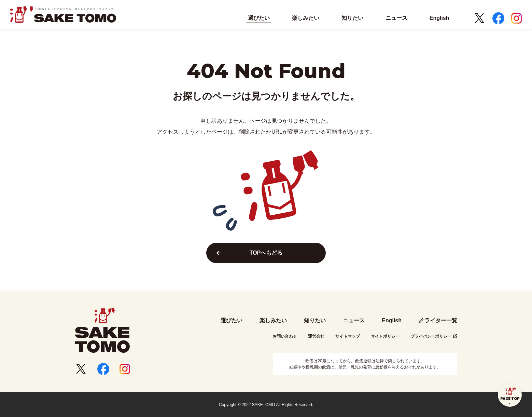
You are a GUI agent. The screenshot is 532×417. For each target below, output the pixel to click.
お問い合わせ (285, 336)
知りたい (315, 320)
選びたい (232, 320)
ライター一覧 (441, 320)
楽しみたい (273, 320)
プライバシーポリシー (431, 336)
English (392, 320)
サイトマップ (348, 336)
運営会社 (316, 336)
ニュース (354, 320)
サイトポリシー (385, 336)
